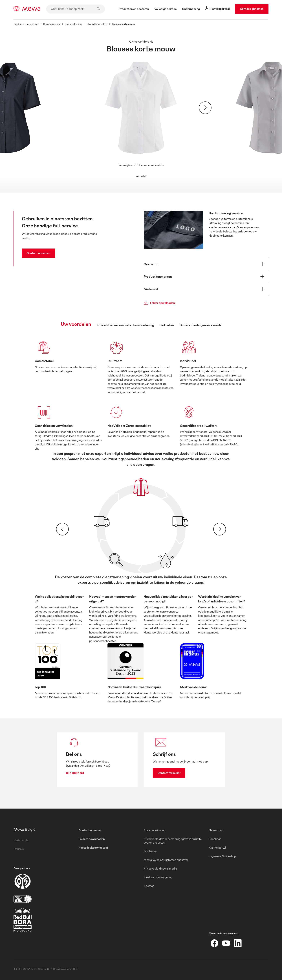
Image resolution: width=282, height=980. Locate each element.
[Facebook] (215, 943)
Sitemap (149, 886)
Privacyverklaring (155, 830)
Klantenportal (217, 848)
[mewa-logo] (27, 9)
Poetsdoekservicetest (93, 848)
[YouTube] (226, 943)
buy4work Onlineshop (222, 856)
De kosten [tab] (167, 325)
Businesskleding (74, 24)
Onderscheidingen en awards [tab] (200, 325)
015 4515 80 (75, 773)
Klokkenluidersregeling (158, 877)
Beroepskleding (52, 24)
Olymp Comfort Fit (97, 24)
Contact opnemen (252, 9)
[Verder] (205, 108)
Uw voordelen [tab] (76, 324)
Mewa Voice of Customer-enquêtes (166, 860)
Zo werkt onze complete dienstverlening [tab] (125, 325)
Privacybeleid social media (160, 868)
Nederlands (21, 840)
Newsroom (216, 830)
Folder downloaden (158, 303)
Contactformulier (169, 773)
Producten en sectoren (26, 24)
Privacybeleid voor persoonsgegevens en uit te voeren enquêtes (173, 841)
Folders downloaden (92, 839)
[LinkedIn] (238, 943)
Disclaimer (150, 851)
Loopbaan (215, 839)
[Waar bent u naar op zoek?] (76, 9)
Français (19, 849)
